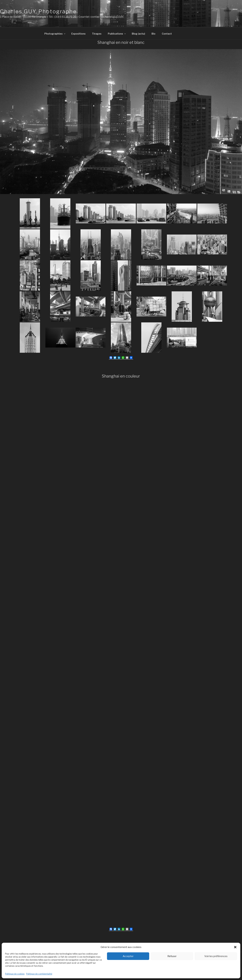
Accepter (128, 956)
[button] (235, 947)
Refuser (172, 956)
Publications (117, 33)
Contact (167, 33)
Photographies (55, 33)
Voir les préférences (216, 956)
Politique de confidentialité (39, 974)
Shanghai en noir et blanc (121, 42)
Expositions (78, 33)
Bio (153, 33)
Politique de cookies (15, 974)
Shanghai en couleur (121, 376)
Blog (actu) (138, 33)
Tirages (97, 33)
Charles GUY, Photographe (38, 11)
